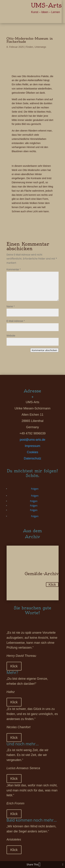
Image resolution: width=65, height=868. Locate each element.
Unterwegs (40, 47)
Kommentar (14, 269)
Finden (30, 47)
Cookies (32, 452)
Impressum (32, 446)
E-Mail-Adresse (16, 321)
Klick (52, 585)
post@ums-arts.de (32, 440)
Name (11, 306)
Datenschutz (32, 458)
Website (11, 336)
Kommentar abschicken (44, 350)
